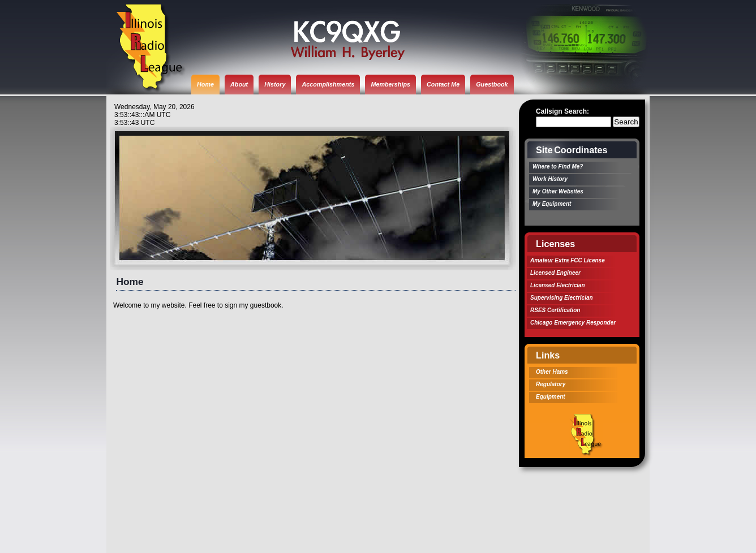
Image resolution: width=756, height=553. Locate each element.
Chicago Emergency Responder (573, 323)
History (275, 84)
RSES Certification (555, 310)
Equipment (551, 397)
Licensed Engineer (555, 273)
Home (205, 84)
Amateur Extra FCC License (568, 260)
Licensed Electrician (558, 285)
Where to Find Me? (558, 167)
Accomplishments (328, 84)
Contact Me (443, 84)
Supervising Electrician (562, 298)
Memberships (390, 84)
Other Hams (552, 372)
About (239, 84)
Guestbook (492, 84)
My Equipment (552, 204)
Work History (550, 179)
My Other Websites (558, 191)
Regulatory (551, 384)
